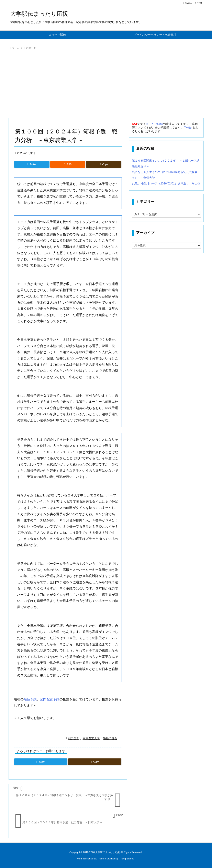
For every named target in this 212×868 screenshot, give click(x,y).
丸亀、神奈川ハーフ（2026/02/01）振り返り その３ (166, 183)
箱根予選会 (110, 738)
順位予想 (30, 699)
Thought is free (127, 859)
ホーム (15, 48)
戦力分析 (31, 48)
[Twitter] (32, 164)
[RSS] (68, 164)
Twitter (188, 128)
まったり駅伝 (154, 124)
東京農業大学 (91, 738)
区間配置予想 (50, 699)
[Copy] (104, 164)
